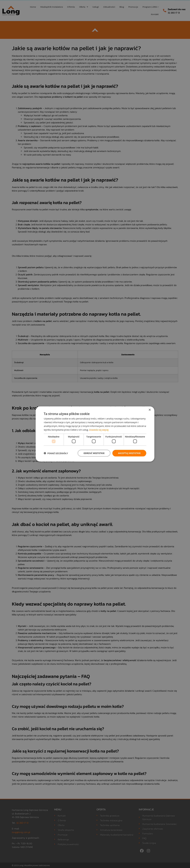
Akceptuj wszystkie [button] (129, 453)
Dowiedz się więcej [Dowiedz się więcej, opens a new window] (99, 430)
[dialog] (95, 434)
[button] (56, 453)
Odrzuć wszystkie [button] (94, 453)
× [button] (150, 410)
